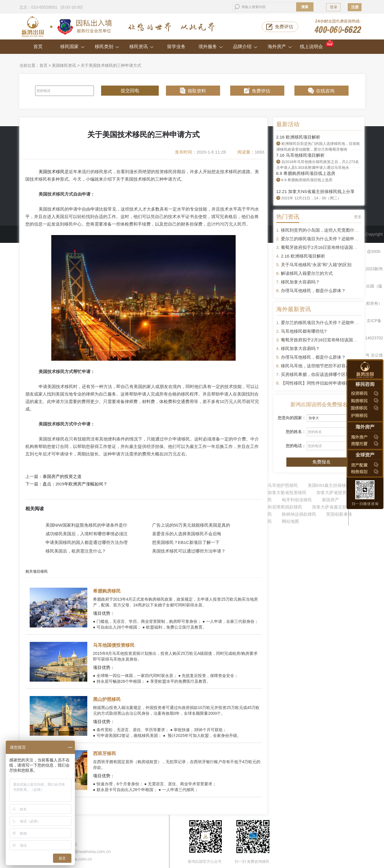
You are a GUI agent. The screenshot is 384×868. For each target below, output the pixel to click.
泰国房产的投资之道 (62, 476)
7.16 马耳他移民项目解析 (300, 155)
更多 (358, 217)
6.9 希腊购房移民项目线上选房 (306, 173)
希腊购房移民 (107, 591)
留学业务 (176, 47)
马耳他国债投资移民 (114, 645)
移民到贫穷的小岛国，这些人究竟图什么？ (322, 230)
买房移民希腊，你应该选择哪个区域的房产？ (324, 374)
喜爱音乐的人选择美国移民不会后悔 (187, 534)
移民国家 (72, 47)
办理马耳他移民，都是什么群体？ (313, 291)
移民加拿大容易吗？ (300, 282)
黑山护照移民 (107, 699)
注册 (355, 7)
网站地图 (290, 521)
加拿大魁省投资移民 (287, 492)
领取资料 (197, 91)
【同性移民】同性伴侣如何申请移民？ (318, 383)
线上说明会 (317, 44)
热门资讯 (288, 217)
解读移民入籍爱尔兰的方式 (307, 273)
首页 (38, 47)
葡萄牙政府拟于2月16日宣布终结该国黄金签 (323, 247)
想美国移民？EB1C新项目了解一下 (186, 542)
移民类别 (107, 47)
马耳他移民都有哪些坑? (304, 331)
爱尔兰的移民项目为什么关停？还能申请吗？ (324, 239)
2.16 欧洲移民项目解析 (298, 137)
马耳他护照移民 (283, 485)
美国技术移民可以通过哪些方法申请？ (189, 551)
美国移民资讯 (64, 65)
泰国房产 (330, 500)
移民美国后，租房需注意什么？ (76, 551)
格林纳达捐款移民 (299, 514)
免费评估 (284, 27)
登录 (334, 7)
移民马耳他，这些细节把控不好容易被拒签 (322, 366)
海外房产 (280, 47)
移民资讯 (142, 47)
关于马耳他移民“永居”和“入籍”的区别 (316, 265)
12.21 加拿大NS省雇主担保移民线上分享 (316, 191)
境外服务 (211, 47)
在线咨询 (325, 91)
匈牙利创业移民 (297, 500)
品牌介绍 (245, 47)
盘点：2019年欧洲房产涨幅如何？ (75, 484)
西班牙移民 (105, 753)
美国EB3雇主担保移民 (329, 485)
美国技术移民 (52, 172)
